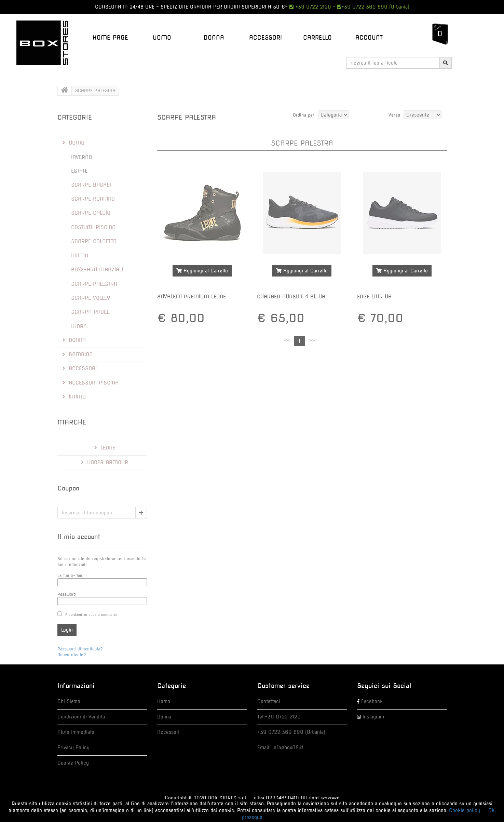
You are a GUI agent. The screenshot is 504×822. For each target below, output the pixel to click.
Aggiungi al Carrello (202, 271)
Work (79, 326)
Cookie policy (465, 810)
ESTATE (79, 171)
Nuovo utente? (72, 655)
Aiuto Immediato (76, 732)
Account (369, 38)
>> (312, 340)
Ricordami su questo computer (91, 615)
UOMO (162, 38)
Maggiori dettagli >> (202, 287)
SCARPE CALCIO (91, 213)
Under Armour (105, 462)
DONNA (214, 38)
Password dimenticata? (80, 649)
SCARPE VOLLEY (91, 298)
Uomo (164, 701)
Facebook (372, 701)
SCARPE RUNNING (93, 199)
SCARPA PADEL (90, 312)
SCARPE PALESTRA (94, 284)
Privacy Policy (73, 747)
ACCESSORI (265, 38)
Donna (164, 717)
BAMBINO (78, 354)
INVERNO (81, 157)
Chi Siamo (69, 701)
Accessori (168, 732)
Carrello (317, 38)
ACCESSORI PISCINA (91, 383)
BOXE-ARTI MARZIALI (97, 270)
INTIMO (80, 256)
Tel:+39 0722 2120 (279, 717)
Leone (105, 448)
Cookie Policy (73, 763)
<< (287, 340)
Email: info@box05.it (280, 747)
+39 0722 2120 (312, 7)
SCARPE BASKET (91, 185)
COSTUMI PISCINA (93, 227)
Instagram (373, 717)
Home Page (110, 38)
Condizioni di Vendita (81, 717)
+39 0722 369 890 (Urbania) (375, 7)
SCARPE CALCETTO (94, 241)
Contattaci (269, 701)
